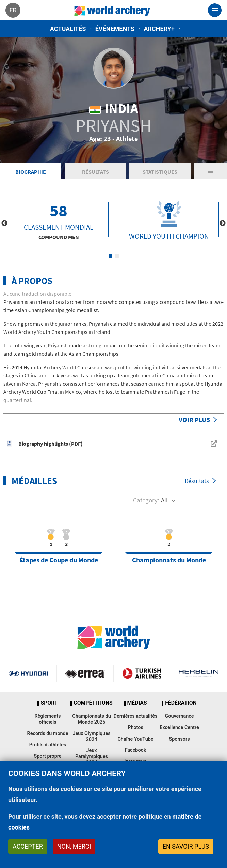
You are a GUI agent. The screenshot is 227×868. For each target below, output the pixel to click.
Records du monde (48, 734)
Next (223, 223)
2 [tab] (117, 256)
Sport (49, 703)
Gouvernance (179, 716)
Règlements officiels (47, 719)
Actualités (68, 29)
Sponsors (179, 739)
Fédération (181, 703)
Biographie (31, 172)
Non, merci (74, 846)
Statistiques (160, 172)
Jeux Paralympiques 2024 (92, 757)
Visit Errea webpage (85, 673)
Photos (135, 727)
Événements (115, 29)
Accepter (28, 846)
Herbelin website (199, 673)
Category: (146, 500)
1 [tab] (110, 256)
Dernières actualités (136, 716)
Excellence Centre (179, 727)
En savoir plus (186, 846)
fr (13, 10)
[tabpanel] (59, 219)
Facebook (136, 750)
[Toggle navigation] (215, 10)
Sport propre (47, 756)
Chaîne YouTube (135, 739)
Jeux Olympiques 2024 (91, 737)
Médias (137, 703)
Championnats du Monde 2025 (91, 719)
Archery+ (159, 29)
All (164, 500)
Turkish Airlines (142, 673)
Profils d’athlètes (48, 745)
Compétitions (93, 703)
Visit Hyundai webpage (28, 673)
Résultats (95, 172)
